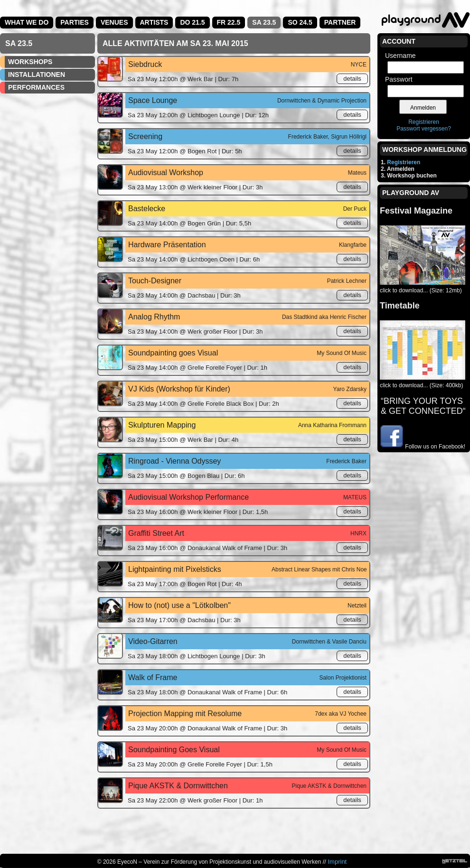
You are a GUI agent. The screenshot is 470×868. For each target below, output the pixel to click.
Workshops (30, 62)
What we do (27, 22)
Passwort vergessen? (424, 129)
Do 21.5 (192, 22)
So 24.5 (300, 22)
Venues (114, 22)
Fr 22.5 (229, 22)
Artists (154, 22)
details (352, 79)
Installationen (37, 75)
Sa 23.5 (264, 22)
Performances (36, 87)
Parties (75, 22)
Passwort (399, 79)
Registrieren (424, 122)
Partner (340, 22)
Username (400, 56)
